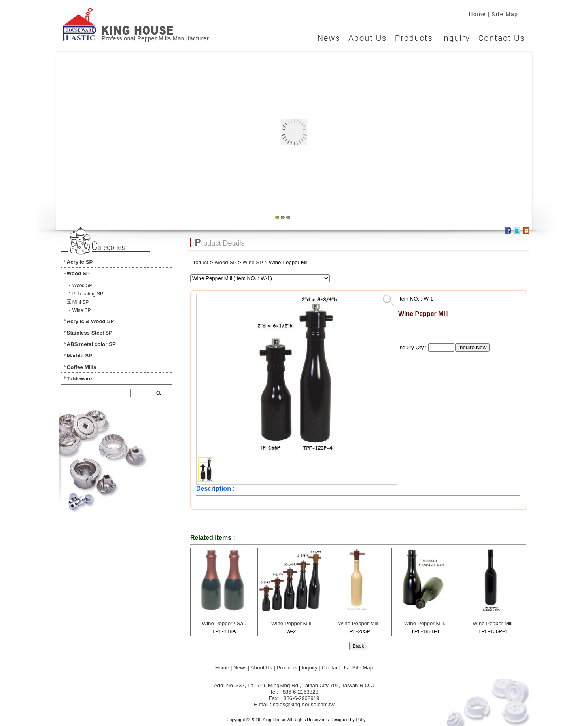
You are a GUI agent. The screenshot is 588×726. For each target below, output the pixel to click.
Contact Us (501, 36)
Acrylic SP (80, 262)
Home (475, 12)
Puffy (361, 720)
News (329, 36)
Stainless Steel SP (90, 333)
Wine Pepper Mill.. (425, 623)
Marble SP (79, 356)
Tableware (79, 379)
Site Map (508, 12)
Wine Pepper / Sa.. (224, 623)
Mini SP (80, 302)
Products (413, 36)
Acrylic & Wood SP (91, 321)
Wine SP (82, 310)
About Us (367, 36)
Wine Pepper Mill (291, 623)
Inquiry (455, 36)
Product (199, 262)
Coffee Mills (82, 367)
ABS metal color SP (91, 344)
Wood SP (78, 273)
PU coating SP (88, 294)
